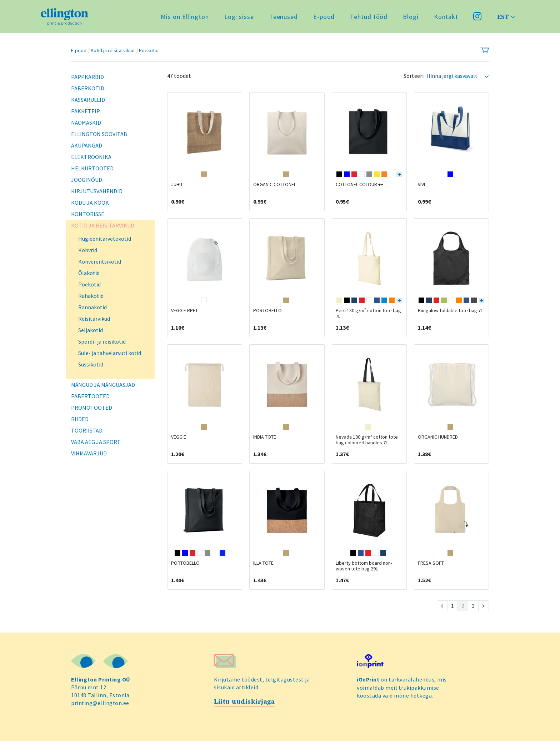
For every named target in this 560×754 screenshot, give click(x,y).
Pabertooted (90, 396)
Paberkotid (88, 88)
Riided (80, 419)
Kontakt (445, 18)
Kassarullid (88, 100)
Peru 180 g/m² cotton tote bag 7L (368, 320)
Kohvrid (88, 250)
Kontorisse (88, 214)
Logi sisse (238, 18)
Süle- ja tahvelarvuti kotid (110, 353)
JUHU (177, 188)
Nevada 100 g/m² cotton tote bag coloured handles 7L (367, 449)
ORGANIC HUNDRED (438, 446)
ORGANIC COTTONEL (275, 188)
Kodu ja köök (90, 203)
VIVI (421, 188)
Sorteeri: (414, 76)
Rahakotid (91, 296)
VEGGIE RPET (184, 317)
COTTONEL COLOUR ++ (359, 188)
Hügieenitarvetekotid (105, 239)
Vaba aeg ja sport (96, 442)
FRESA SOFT (431, 575)
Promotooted (92, 408)
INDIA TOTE (265, 446)
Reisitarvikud (94, 319)
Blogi (410, 18)
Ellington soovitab (99, 134)
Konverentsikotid (100, 261)
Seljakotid (91, 330)
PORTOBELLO (267, 317)
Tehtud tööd (368, 18)
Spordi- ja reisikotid (102, 341)
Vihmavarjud (89, 453)
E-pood (323, 18)
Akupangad (87, 145)
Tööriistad (87, 430)
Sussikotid (91, 364)
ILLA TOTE (263, 575)
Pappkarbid (87, 77)
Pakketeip (86, 111)
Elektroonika (91, 157)
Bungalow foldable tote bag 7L (450, 317)
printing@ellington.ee (101, 715)
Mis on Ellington (184, 18)
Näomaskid (86, 123)
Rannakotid (92, 307)
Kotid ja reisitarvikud (113, 50)
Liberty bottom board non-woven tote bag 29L (364, 578)
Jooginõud (87, 180)
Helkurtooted (92, 168)
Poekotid (149, 50)
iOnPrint (368, 692)
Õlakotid (89, 273)
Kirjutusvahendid (97, 191)
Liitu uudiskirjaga (244, 714)
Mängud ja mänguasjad (103, 385)
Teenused (283, 18)
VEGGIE (179, 446)
